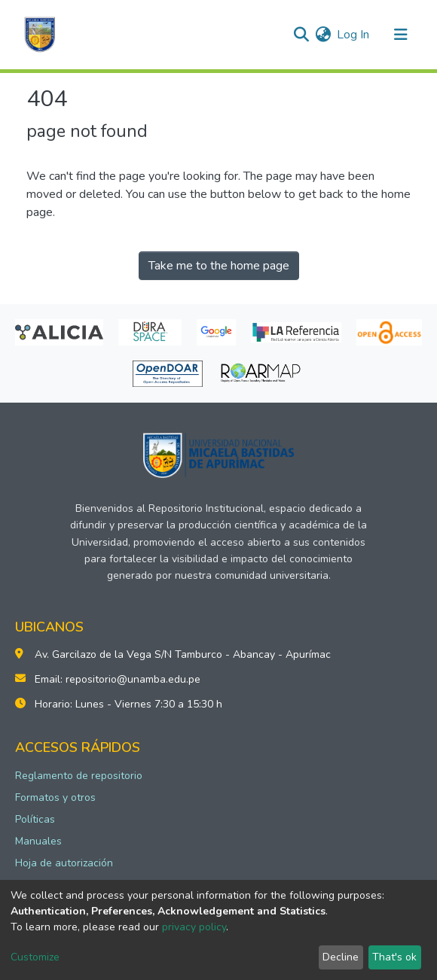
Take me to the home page (219, 266)
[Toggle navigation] (401, 35)
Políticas (35, 819)
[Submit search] (301, 35)
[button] (323, 35)
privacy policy (194, 927)
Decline (341, 957)
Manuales (38, 841)
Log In (354, 35)
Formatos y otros (55, 797)
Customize (35, 957)
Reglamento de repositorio (79, 776)
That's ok (394, 957)
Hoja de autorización (64, 863)
